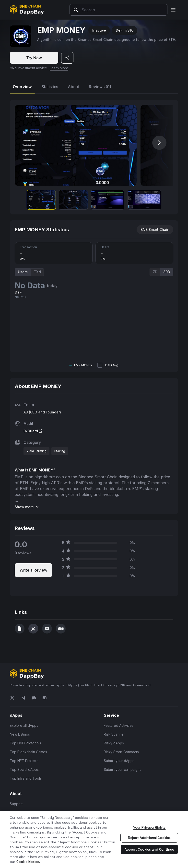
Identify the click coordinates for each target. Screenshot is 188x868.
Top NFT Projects (24, 761)
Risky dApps (114, 743)
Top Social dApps (24, 769)
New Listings (20, 734)
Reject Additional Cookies (149, 838)
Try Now (34, 58)
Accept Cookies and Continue (149, 849)
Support (16, 804)
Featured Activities (119, 725)
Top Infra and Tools (26, 778)
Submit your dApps (119, 761)
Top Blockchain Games (28, 752)
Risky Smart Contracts (121, 752)
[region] (94, 840)
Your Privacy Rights (149, 827)
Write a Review (33, 570)
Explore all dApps (24, 725)
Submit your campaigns (123, 769)
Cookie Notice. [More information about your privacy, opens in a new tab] (28, 862)
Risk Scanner (114, 734)
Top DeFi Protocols (25, 743)
